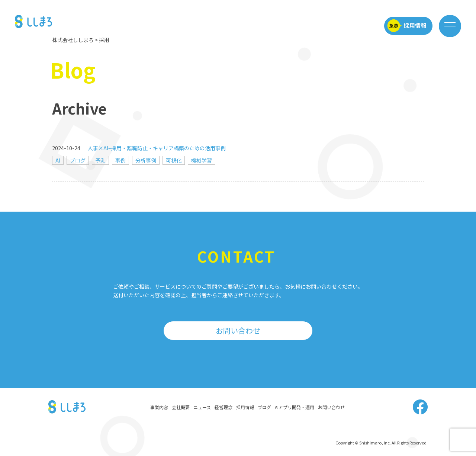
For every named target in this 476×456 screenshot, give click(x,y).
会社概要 (181, 407)
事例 (120, 160)
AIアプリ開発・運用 (295, 407)
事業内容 (159, 407)
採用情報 (245, 407)
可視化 (174, 160)
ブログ (78, 160)
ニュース (202, 407)
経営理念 (223, 407)
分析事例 (146, 160)
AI (58, 160)
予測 (100, 160)
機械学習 (202, 160)
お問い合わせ (238, 330)
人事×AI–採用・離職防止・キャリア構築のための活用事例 (157, 148)
